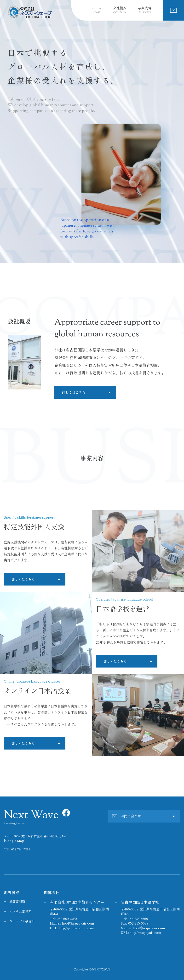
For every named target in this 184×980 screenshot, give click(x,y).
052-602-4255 (67, 919)
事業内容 (145, 10)
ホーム (97, 10)
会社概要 (120, 10)
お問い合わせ (131, 816)
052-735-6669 (138, 919)
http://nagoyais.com (145, 933)
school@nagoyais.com (76, 923)
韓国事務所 (17, 902)
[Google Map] (15, 841)
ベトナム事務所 (20, 912)
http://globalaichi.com (76, 928)
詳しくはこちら (74, 392)
